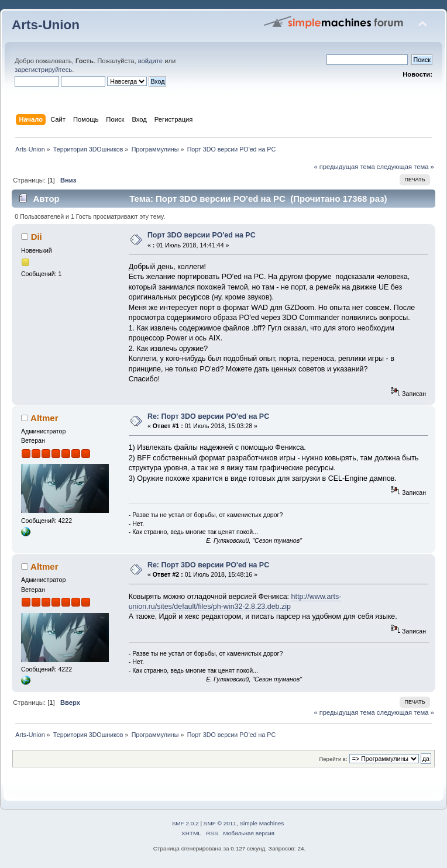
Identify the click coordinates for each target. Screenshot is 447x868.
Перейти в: (333, 759)
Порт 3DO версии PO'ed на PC (202, 235)
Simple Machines (262, 823)
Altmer (44, 418)
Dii (37, 237)
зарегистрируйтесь (43, 70)
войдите (150, 61)
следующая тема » (405, 167)
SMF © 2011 (220, 823)
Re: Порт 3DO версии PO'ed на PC (208, 416)
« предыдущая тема (344, 167)
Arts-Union (46, 25)
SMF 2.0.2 (185, 823)
